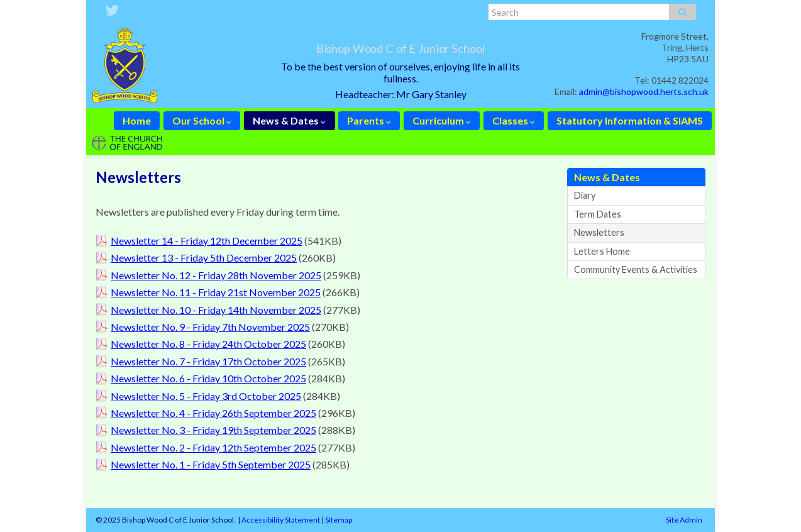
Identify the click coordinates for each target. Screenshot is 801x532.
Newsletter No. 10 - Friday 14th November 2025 (216, 310)
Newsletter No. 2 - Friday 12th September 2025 (213, 447)
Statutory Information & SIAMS (630, 120)
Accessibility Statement (281, 520)
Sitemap (339, 520)
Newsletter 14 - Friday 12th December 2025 (207, 241)
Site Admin (684, 520)
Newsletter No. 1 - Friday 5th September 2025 (211, 464)
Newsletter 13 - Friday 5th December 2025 (204, 258)
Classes (514, 120)
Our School (202, 120)
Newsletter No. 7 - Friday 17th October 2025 (208, 361)
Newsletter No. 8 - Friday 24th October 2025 (208, 344)
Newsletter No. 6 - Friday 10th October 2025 (208, 378)
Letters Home (602, 251)
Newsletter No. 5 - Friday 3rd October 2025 (206, 396)
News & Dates (289, 120)
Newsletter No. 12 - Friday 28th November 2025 (216, 275)
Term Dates (598, 214)
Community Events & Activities (636, 269)
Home (137, 120)
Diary (585, 195)
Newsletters (599, 232)
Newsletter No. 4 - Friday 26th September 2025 (213, 413)
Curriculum (442, 120)
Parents (369, 120)
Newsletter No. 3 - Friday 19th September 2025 (213, 430)
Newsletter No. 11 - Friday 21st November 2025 (216, 292)
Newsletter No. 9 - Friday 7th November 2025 (210, 327)
